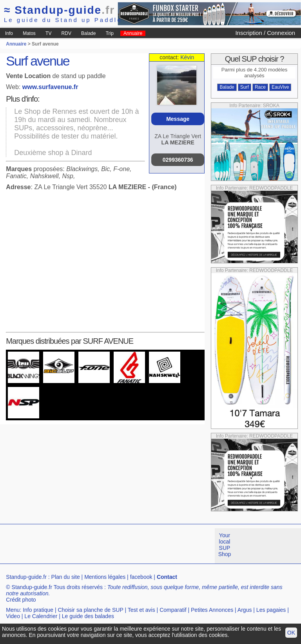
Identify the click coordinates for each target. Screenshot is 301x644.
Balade (88, 33)
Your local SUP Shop (225, 545)
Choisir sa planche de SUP (90, 610)
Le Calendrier (41, 616)
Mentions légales (105, 577)
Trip (110, 33)
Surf (245, 87)
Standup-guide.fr (26, 577)
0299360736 (178, 160)
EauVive (280, 87)
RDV (66, 33)
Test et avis (141, 610)
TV (48, 33)
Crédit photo (21, 600)
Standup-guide (59, 10)
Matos (29, 33)
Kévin (187, 57)
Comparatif (173, 610)
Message (178, 119)
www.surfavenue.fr (50, 87)
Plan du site (66, 577)
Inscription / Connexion (265, 33)
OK (291, 633)
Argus (245, 610)
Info (9, 33)
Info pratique (38, 610)
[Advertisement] (143, 546)
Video (13, 616)
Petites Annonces (212, 610)
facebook (141, 577)
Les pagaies (271, 610)
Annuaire (133, 33)
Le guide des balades (88, 616)
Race (260, 87)
